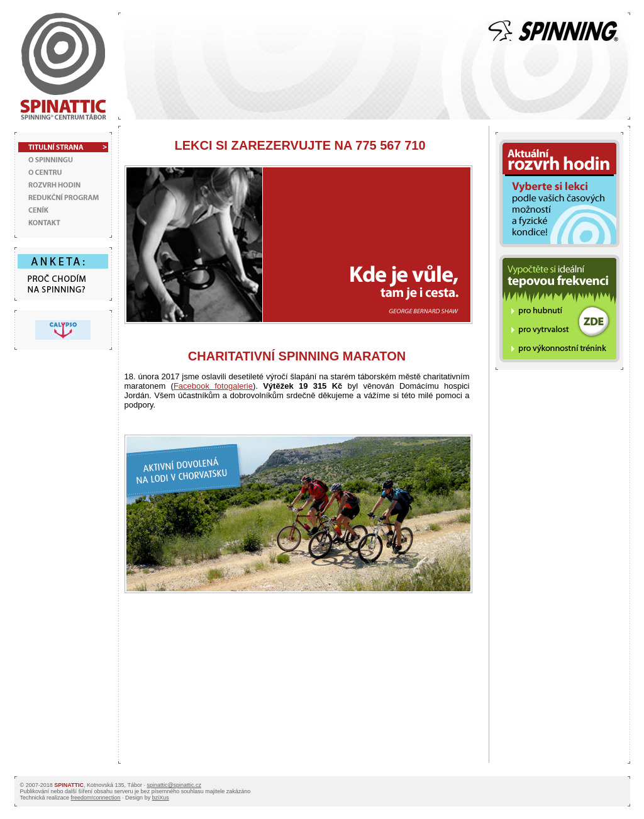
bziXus (161, 798)
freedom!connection (96, 798)
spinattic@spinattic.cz (174, 785)
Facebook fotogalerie (213, 386)
